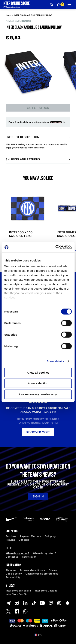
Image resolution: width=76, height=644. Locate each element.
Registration (29, 557)
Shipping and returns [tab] (23, 159)
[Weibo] (17, 603)
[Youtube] (42, 603)
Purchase (11, 536)
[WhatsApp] (25, 611)
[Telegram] (8, 603)
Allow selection (38, 383)
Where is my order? (17, 553)
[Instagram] (59, 603)
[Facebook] (17, 611)
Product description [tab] (22, 137)
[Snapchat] (68, 603)
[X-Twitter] (8, 611)
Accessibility (13, 577)
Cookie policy (14, 574)
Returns (10, 540)
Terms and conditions (32, 570)
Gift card (24, 540)
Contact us (12, 557)
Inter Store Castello (46, 591)
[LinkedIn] (25, 603)
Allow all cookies (38, 372)
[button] (38, 635)
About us (11, 570)
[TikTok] (34, 603)
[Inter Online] (16, 5)
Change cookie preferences (42, 574)
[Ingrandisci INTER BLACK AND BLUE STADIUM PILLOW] (29, 72)
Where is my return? (45, 553)
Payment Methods (31, 536)
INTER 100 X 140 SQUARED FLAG (21, 234)
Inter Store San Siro (17, 594)
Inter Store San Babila (18, 591)
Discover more (38, 432)
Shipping (50, 536)
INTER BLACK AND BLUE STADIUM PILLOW (33, 15)
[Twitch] (51, 603)
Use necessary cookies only (38, 394)
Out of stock (38, 108)
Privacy (53, 570)
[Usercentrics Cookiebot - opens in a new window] (55, 247)
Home (8, 15)
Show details (55, 361)
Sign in (38, 496)
